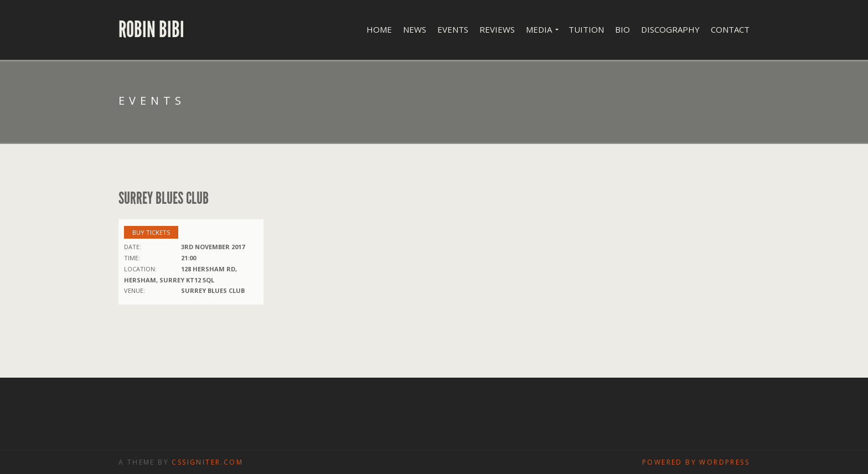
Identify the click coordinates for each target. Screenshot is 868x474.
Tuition (586, 29)
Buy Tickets (151, 232)
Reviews (497, 29)
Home (379, 29)
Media (539, 29)
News (415, 29)
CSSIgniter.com (207, 462)
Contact (730, 29)
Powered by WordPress (696, 462)
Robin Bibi (151, 30)
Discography (670, 29)
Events (453, 29)
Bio (622, 29)
